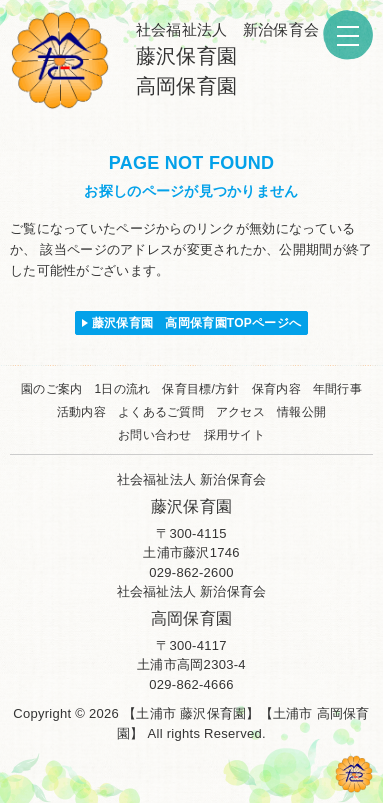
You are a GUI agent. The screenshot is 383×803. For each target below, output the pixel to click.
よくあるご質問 (161, 412)
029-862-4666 (191, 684)
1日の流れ (122, 389)
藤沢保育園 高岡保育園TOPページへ (197, 323)
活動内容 (81, 412)
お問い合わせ (155, 435)
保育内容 (276, 389)
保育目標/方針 (200, 389)
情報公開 (301, 412)
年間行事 (337, 389)
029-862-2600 (191, 572)
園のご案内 (51, 389)
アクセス (240, 412)
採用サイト (234, 435)
